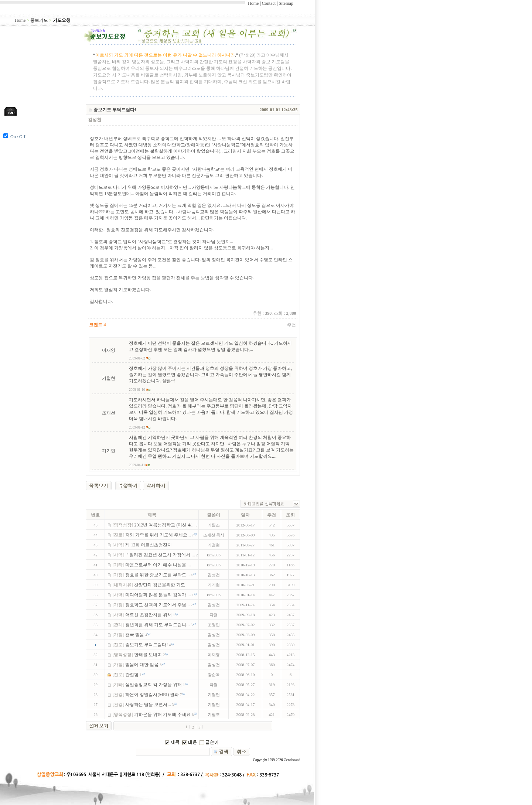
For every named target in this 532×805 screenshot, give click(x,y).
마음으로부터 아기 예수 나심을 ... (158, 565)
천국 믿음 (135, 635)
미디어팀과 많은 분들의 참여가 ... (158, 595)
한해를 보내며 (149, 655)
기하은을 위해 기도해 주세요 (163, 714)
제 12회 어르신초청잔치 (149, 545)
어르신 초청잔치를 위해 (149, 615)
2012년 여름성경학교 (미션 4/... (165, 525)
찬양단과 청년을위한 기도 (160, 585)
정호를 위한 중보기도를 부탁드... (158, 575)
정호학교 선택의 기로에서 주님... (158, 605)
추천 (291, 325)
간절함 (132, 675)
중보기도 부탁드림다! (147, 645)
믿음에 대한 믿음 (142, 665)
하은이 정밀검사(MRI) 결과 (153, 695)
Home (253, 3)
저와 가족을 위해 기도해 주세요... (158, 535)
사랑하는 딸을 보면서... (149, 705)
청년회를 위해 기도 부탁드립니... (158, 625)
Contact (269, 3)
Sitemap (286, 3)
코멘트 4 (97, 325)
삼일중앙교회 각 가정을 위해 (154, 685)
